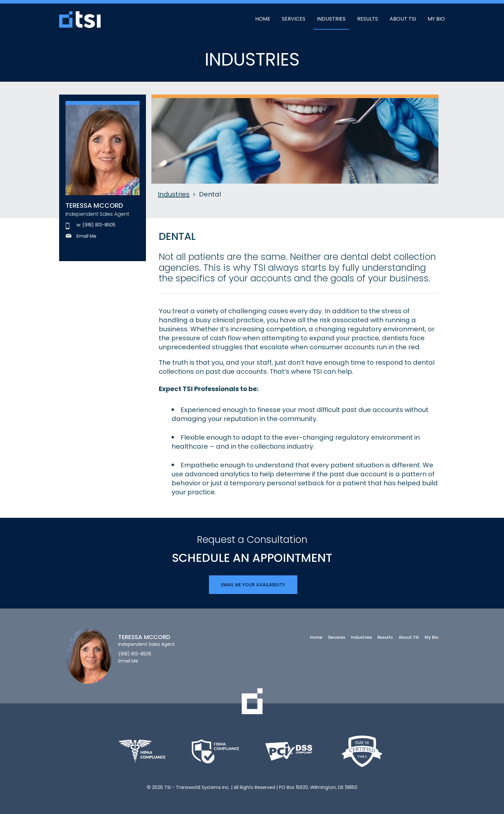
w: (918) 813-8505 (90, 225)
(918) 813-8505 (135, 654)
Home (263, 19)
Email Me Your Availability (253, 585)
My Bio (436, 19)
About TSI (403, 19)
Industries (331, 19)
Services (294, 19)
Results (368, 19)
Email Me (81, 236)
